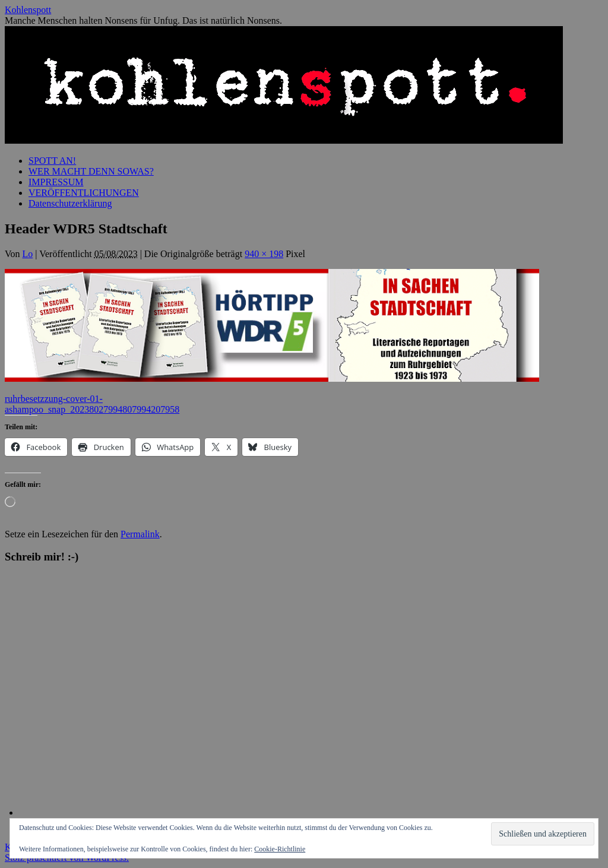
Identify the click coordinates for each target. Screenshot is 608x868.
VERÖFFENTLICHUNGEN (84, 193)
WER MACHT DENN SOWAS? (91, 171)
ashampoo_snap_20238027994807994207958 (92, 409)
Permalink (140, 534)
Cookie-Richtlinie (280, 849)
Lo (28, 254)
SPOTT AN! (52, 161)
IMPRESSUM (56, 182)
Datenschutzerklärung (70, 203)
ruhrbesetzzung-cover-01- (54, 399)
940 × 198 (264, 254)
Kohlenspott (28, 10)
